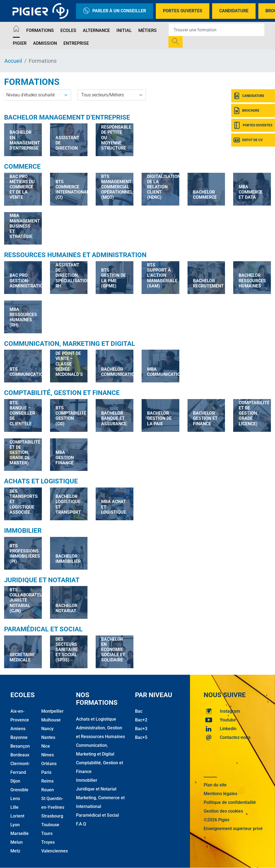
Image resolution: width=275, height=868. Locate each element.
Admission (45, 43)
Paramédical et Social (43, 629)
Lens (15, 799)
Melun (17, 842)
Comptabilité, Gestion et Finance (62, 393)
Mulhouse (51, 720)
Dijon (15, 781)
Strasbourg (52, 816)
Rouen (48, 790)
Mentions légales (220, 794)
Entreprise (76, 43)
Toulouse (50, 825)
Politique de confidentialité (230, 802)
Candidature (234, 11)
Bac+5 (141, 737)
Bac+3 (141, 729)
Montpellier (52, 711)
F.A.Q (81, 824)
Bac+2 (141, 720)
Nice (46, 746)
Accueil (13, 61)
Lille (14, 807)
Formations (40, 30)
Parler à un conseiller (115, 11)
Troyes (48, 842)
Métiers (147, 30)
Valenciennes (55, 851)
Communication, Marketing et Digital (70, 344)
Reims (47, 781)
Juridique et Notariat (42, 580)
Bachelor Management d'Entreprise (67, 117)
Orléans (49, 764)
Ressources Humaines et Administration (75, 255)
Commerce (22, 167)
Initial (124, 30)
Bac (139, 711)
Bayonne (19, 737)
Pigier (20, 43)
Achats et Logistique (41, 481)
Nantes (48, 737)
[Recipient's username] (217, 30)
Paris (46, 772)
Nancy (47, 729)
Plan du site (215, 785)
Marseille (20, 833)
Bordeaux (20, 755)
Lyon (15, 825)
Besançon (20, 746)
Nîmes (48, 755)
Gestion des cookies (223, 811)
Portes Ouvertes (183, 11)
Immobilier (23, 531)
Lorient (17, 816)
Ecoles (68, 30)
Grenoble (19, 790)
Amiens (18, 729)
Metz (15, 851)
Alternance (96, 30)
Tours (47, 833)
